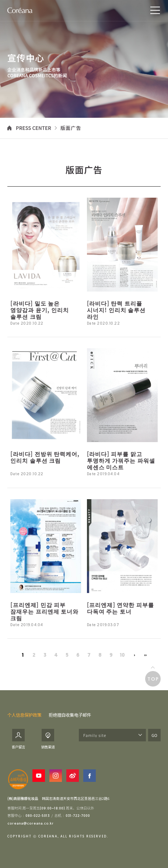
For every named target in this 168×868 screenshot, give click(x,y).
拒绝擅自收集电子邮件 (70, 715)
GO (154, 735)
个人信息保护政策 (24, 715)
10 (122, 655)
